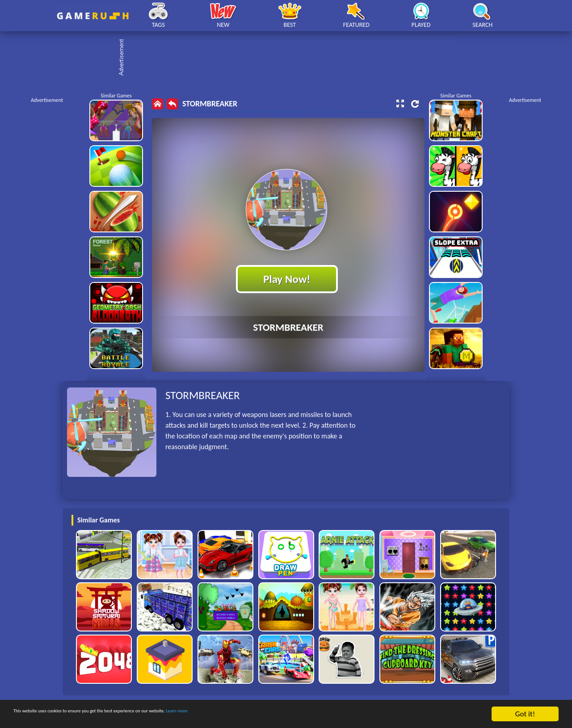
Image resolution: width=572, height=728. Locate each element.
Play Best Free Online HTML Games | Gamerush (93, 16)
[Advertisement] (290, 58)
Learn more (279, 714)
